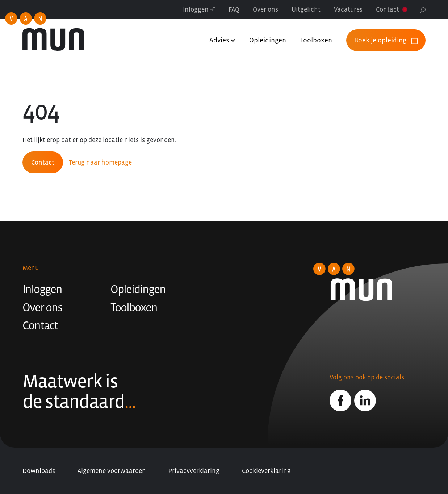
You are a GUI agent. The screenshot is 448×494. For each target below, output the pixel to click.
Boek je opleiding (386, 40)
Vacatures (348, 9)
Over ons (265, 9)
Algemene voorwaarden (112, 471)
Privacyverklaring (194, 471)
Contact (388, 9)
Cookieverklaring (266, 471)
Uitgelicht (306, 9)
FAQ (234, 9)
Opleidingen (268, 40)
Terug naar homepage (100, 162)
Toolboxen (316, 40)
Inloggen (199, 9)
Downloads (39, 471)
